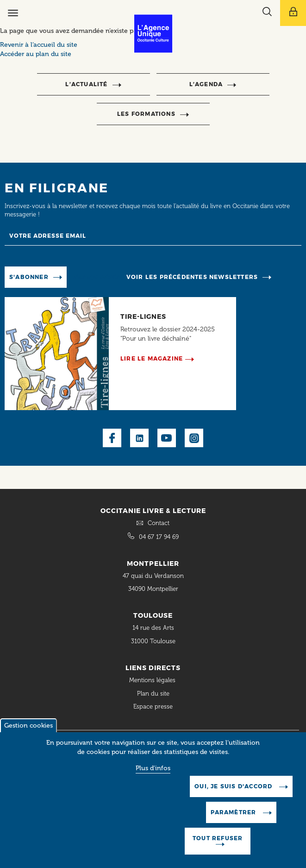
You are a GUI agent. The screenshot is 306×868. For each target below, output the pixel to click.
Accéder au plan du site (36, 54)
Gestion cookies (28, 734)
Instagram (194, 438)
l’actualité (86, 84)
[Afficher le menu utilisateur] (293, 13)
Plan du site (153, 694)
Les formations (146, 114)
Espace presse (153, 706)
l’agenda (206, 84)
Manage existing (99, 277)
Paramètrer (234, 820)
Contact (159, 523)
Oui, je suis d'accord (234, 795)
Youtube (167, 438)
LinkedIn (139, 438)
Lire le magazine (152, 358)
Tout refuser (218, 846)
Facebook (112, 438)
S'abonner (29, 277)
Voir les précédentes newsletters (192, 277)
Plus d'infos (153, 776)
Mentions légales (153, 680)
